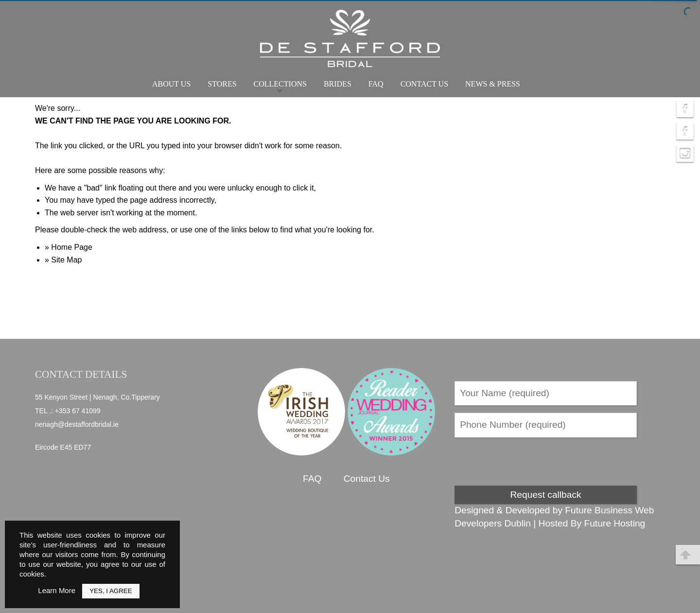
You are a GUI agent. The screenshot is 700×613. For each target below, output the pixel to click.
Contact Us (424, 84)
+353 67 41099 (78, 411)
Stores (222, 84)
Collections (280, 84)
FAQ (376, 84)
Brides (338, 84)
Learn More (57, 590)
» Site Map (63, 260)
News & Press (493, 84)
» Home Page (69, 247)
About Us (171, 84)
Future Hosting (614, 523)
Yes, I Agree (111, 591)
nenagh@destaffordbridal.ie (77, 424)
